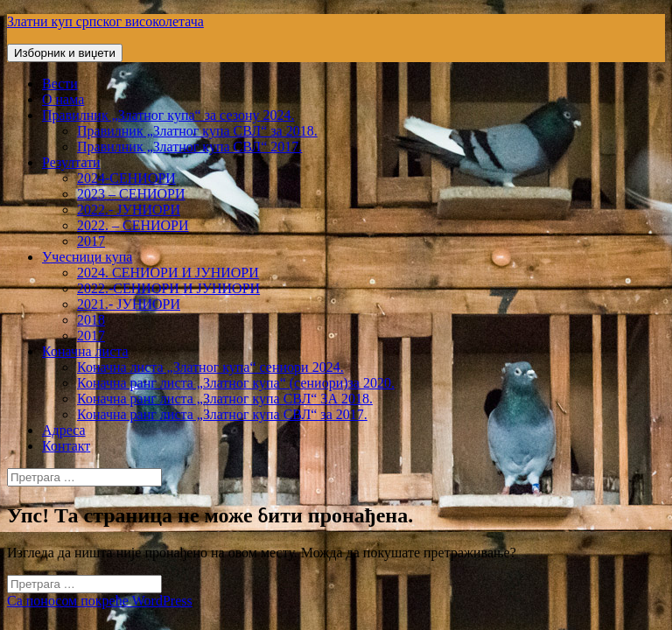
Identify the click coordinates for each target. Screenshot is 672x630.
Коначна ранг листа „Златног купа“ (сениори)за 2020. (236, 383)
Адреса (64, 430)
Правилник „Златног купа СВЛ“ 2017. (189, 147)
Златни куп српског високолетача (105, 21)
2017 (91, 241)
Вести (60, 84)
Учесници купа (87, 257)
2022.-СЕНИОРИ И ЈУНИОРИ (168, 288)
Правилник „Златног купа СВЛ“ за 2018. (197, 131)
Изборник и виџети (65, 53)
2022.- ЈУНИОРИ (129, 210)
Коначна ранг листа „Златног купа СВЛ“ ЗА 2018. (225, 399)
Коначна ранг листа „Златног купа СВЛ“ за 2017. (222, 414)
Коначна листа (85, 351)
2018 (91, 320)
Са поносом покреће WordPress (100, 601)
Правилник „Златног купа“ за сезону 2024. (168, 115)
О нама (63, 99)
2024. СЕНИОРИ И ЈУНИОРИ (168, 273)
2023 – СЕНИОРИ (131, 194)
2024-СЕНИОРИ (126, 178)
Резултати (71, 162)
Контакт (66, 446)
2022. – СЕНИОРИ (133, 225)
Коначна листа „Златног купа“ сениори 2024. (210, 367)
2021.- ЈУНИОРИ (129, 304)
